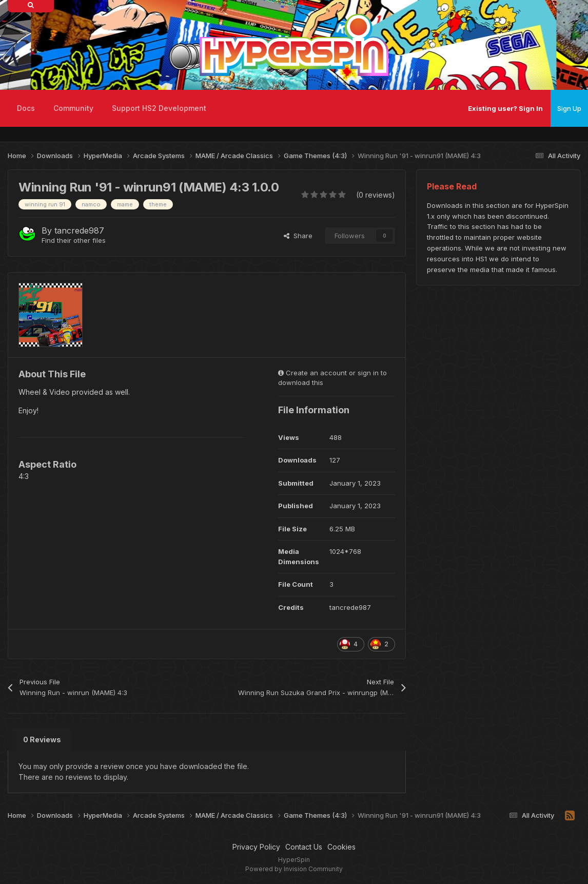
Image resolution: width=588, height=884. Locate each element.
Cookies (341, 847)
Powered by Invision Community (294, 869)
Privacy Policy (256, 847)
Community (73, 108)
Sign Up (569, 108)
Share (298, 236)
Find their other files (74, 240)
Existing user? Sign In (505, 108)
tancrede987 (79, 230)
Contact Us (304, 847)
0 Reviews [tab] (42, 739)
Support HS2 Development (159, 108)
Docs (26, 108)
